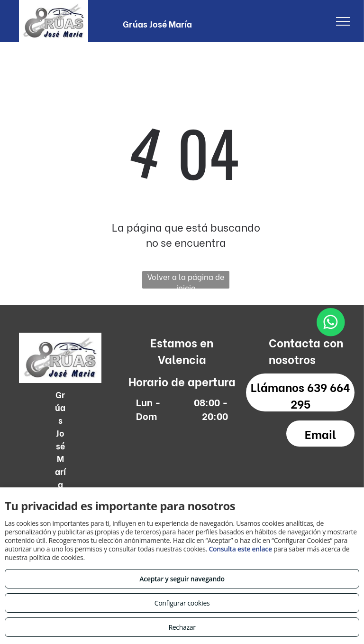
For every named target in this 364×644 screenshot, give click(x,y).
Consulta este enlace (240, 549)
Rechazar (182, 627)
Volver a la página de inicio (186, 280)
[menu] (343, 21)
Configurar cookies (182, 603)
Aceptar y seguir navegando (182, 579)
